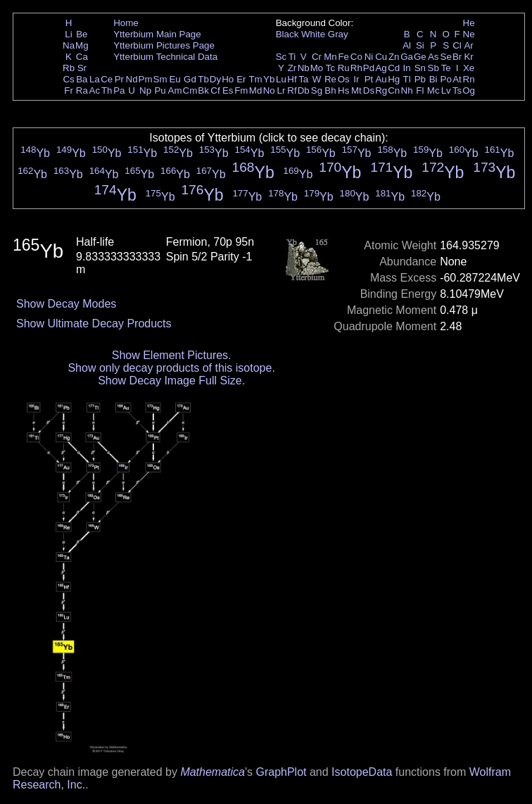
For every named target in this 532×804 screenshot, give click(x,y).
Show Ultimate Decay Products (94, 324)
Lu (281, 79)
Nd (132, 79)
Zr (292, 68)
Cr (317, 57)
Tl (407, 79)
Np (145, 90)
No (269, 90)
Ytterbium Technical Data (165, 57)
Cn (394, 90)
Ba (82, 79)
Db (304, 90)
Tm (255, 79)
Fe (343, 57)
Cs (68, 79)
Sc (281, 57)
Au (381, 79)
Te (446, 68)
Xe (469, 68)
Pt (369, 79)
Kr (468, 57)
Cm (190, 90)
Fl (420, 90)
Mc (433, 90)
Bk (203, 90)
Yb (269, 79)
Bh (330, 90)
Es (228, 90)
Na (69, 45)
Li (68, 34)
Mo (317, 68)
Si (420, 45)
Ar (468, 45)
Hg (394, 79)
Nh (407, 90)
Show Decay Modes (66, 304)
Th (107, 90)
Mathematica (213, 772)
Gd (190, 79)
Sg (317, 90)
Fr (69, 90)
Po (446, 79)
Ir (356, 79)
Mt (356, 90)
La (95, 79)
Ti (292, 57)
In (407, 68)
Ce (107, 79)
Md (256, 90)
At (457, 79)
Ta (303, 79)
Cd (394, 68)
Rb (69, 68)
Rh (356, 68)
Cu (381, 57)
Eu (175, 79)
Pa (119, 90)
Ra (82, 90)
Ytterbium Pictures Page (164, 45)
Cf (215, 90)
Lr (281, 90)
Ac (95, 90)
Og (469, 90)
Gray (338, 34)
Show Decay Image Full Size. (171, 381)
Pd (369, 68)
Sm (160, 79)
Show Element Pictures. (172, 355)
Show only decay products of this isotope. (171, 368)
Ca (82, 57)
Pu (160, 90)
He (469, 23)
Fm (241, 90)
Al (407, 45)
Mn (330, 57)
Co (356, 57)
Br (457, 57)
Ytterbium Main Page (157, 34)
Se (446, 57)
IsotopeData (362, 772)
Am (175, 90)
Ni (369, 57)
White (313, 34)
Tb (203, 79)
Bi (433, 79)
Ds (369, 90)
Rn (469, 79)
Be (82, 34)
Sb (433, 68)
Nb (304, 68)
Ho (228, 79)
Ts (457, 90)
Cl (457, 45)
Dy (215, 79)
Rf (292, 90)
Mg (82, 45)
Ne (469, 34)
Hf (292, 79)
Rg (381, 90)
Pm (146, 79)
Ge (420, 57)
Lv (446, 90)
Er (241, 79)
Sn (420, 68)
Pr (119, 79)
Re (330, 79)
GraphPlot (281, 772)
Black (287, 34)
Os (344, 79)
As (433, 57)
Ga (407, 57)
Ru (344, 68)
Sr (82, 68)
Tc (330, 68)
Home (126, 23)
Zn (394, 57)
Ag (381, 68)
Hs (343, 90)
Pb (420, 79)
